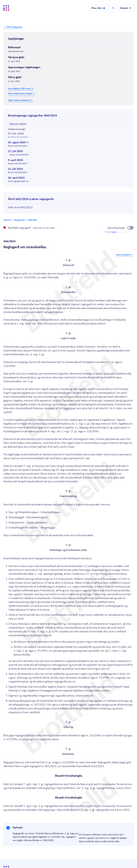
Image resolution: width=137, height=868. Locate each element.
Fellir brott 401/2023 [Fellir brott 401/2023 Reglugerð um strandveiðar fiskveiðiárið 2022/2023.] (20, 207)
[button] (98, 8)
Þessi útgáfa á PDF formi (19, 89)
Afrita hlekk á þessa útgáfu (22, 94)
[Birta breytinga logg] (68, 190)
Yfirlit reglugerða (14, 27)
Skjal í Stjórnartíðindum (19, 100)
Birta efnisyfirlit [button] (125, 255)
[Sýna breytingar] (121, 228)
